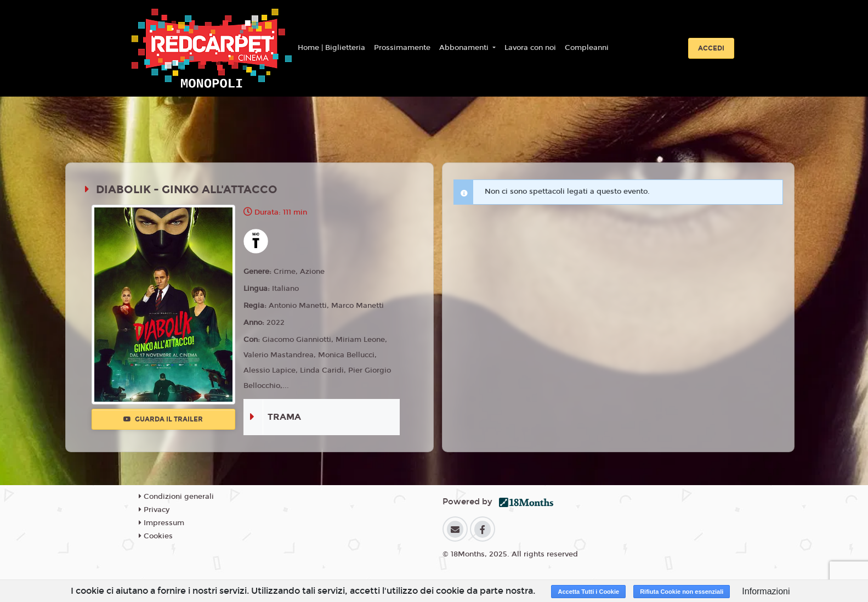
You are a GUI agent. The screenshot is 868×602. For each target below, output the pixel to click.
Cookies (156, 536)
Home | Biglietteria (331, 48)
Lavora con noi (530, 48)
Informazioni (766, 591)
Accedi (711, 48)
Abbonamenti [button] (465, 48)
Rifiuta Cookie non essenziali (682, 592)
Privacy (154, 510)
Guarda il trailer (163, 419)
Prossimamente (402, 48)
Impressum (161, 523)
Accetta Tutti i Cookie (588, 592)
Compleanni (587, 48)
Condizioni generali (176, 497)
